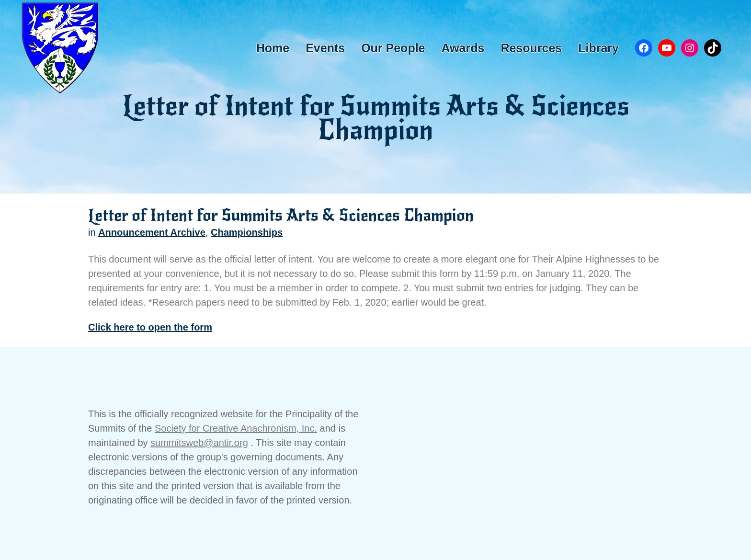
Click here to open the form (150, 327)
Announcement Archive (152, 232)
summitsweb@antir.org (199, 443)
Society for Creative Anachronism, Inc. (236, 428)
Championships (247, 232)
